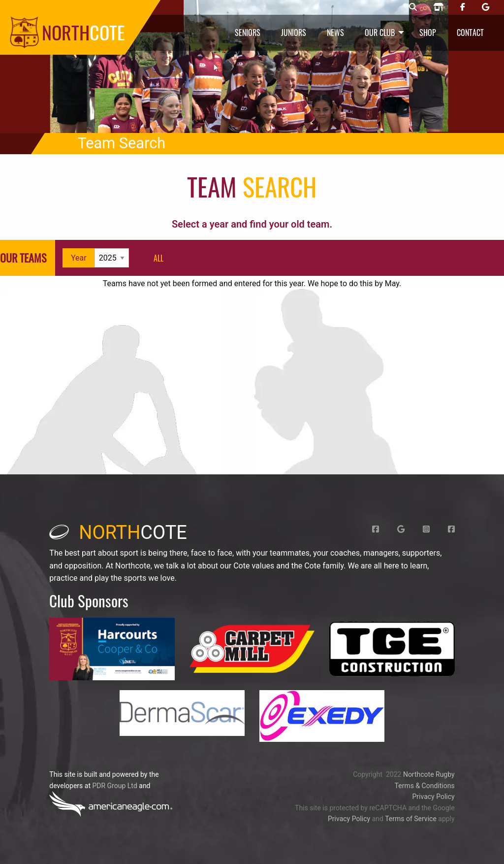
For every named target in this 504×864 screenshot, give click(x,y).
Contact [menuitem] (470, 33)
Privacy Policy (433, 797)
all (158, 258)
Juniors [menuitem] (294, 33)
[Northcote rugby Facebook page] (463, 7)
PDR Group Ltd (114, 786)
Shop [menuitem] (428, 33)
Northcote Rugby (429, 774)
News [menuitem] (335, 33)
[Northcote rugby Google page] (486, 7)
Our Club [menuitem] (380, 33)
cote (118, 532)
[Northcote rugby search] (413, 7)
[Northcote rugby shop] (439, 7)
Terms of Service (411, 819)
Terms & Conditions (425, 786)
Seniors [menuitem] (248, 33)
